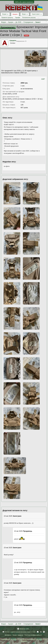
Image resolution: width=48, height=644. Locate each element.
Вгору (41, 632)
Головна (38, 632)
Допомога (8, 635)
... (38, 18)
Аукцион (13, 41)
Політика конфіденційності (33, 635)
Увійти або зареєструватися (24, 2)
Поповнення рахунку (29, 18)
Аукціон (15, 14)
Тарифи (18, 18)
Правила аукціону (7, 18)
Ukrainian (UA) (24, 629)
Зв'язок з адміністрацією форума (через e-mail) (20, 632)
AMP (43, 79)
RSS (44, 632)
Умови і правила (18, 635)
